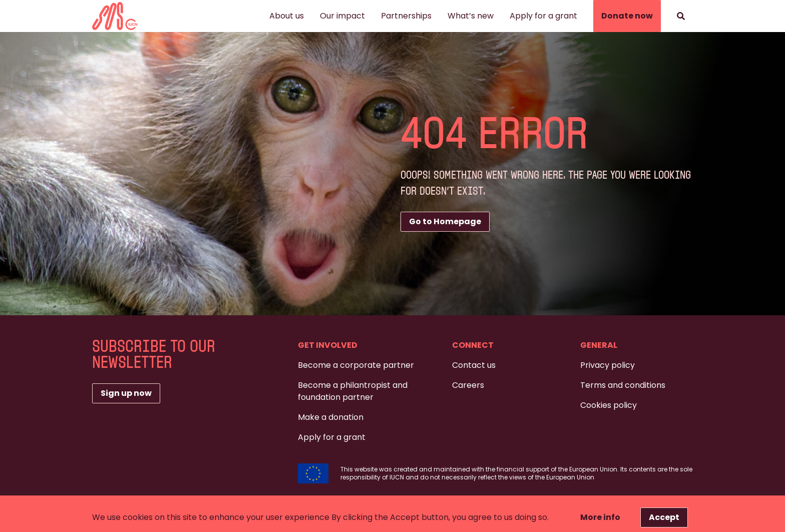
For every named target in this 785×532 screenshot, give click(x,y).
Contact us (474, 365)
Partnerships (406, 16)
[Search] (681, 16)
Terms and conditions (623, 385)
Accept (664, 517)
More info (600, 517)
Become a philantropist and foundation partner (353, 391)
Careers (468, 385)
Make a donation (331, 417)
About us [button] (287, 16)
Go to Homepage (445, 221)
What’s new (471, 16)
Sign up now (126, 393)
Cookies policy (609, 405)
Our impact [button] (342, 16)
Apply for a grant (543, 16)
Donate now (627, 16)
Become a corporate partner (356, 365)
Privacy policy (608, 365)
